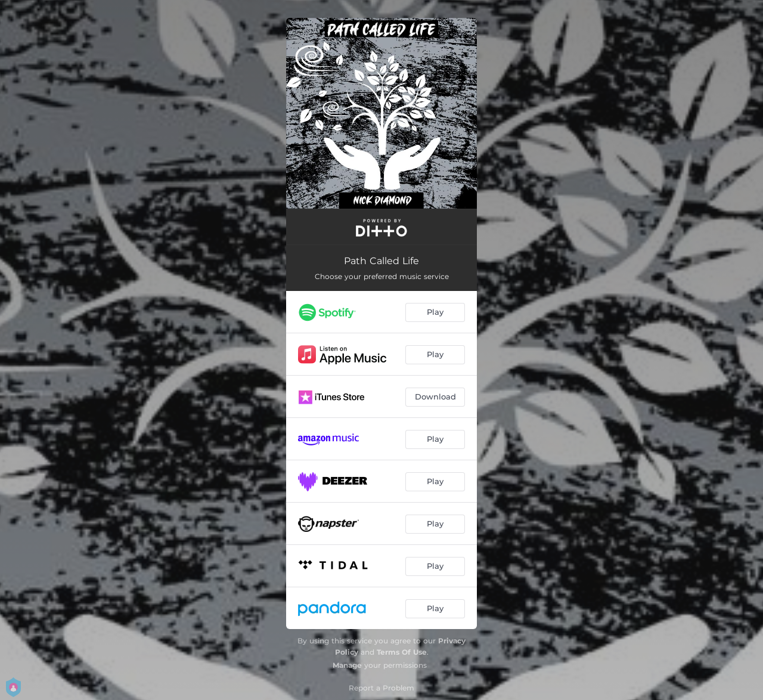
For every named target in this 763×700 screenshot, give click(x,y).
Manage (347, 665)
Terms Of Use (402, 652)
